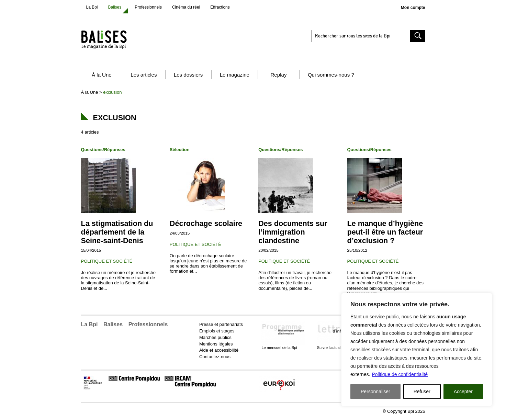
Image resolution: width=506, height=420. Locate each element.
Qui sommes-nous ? (331, 75)
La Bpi (92, 7)
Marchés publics (215, 337)
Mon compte (413, 8)
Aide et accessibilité (219, 350)
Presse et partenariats (221, 324)
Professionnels (148, 7)
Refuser (422, 391)
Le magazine (235, 75)
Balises (115, 7)
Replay (278, 75)
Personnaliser (375, 391)
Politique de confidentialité (400, 374)
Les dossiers (188, 75)
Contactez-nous (215, 357)
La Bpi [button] (89, 324)
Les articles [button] (144, 75)
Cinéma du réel (186, 7)
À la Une (102, 75)
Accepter (463, 391)
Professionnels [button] (148, 324)
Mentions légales (216, 344)
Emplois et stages (217, 331)
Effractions (220, 7)
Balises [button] (113, 324)
